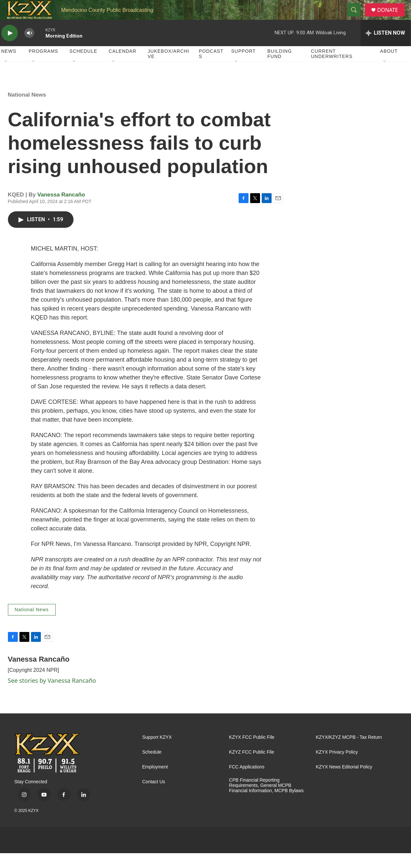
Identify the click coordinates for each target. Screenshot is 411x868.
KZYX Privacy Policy (337, 767)
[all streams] (385, 48)
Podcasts (211, 69)
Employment (155, 782)
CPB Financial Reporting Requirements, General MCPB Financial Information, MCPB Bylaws (266, 800)
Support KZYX (157, 752)
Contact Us (154, 797)
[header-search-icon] (357, 17)
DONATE (391, 17)
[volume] (29, 48)
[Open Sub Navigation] (6, 76)
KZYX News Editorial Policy (344, 782)
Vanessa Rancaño (61, 210)
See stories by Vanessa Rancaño (52, 695)
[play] (10, 48)
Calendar (123, 66)
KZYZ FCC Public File (252, 767)
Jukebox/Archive (168, 69)
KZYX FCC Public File (252, 752)
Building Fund (279, 69)
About (389, 66)
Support (244, 66)
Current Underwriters (332, 69)
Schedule (83, 66)
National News (27, 110)
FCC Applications (247, 782)
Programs (44, 66)
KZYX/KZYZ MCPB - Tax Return (349, 752)
